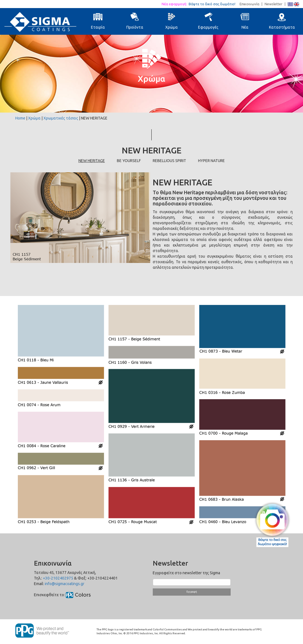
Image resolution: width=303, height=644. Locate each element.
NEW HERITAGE (92, 161)
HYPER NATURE (211, 161)
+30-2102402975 (58, 578)
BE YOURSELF (129, 161)
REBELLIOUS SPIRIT (169, 161)
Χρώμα (34, 118)
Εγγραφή (192, 592)
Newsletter (274, 4)
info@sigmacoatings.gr (65, 584)
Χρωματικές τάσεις (61, 118)
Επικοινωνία (249, 4)
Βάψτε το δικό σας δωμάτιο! (214, 4)
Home (20, 118)
